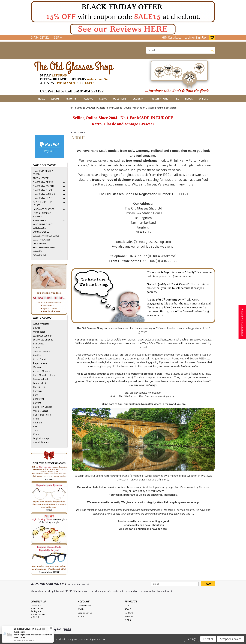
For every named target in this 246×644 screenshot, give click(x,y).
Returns (81, 617)
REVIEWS (88, 99)
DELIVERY (138, 99)
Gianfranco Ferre (42, 415)
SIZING (103, 99)
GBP (58, 38)
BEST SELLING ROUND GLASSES (44, 249)
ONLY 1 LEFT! (39, 244)
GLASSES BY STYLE (42, 198)
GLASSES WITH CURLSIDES (46, 236)
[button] (123, 29)
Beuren (37, 328)
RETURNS (71, 99)
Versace (37, 367)
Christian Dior (40, 387)
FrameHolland (40, 379)
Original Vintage (41, 439)
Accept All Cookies (231, 639)
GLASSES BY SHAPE (43, 190)
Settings (192, 639)
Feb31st (37, 356)
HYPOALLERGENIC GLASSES (42, 215)
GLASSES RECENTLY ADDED (43, 173)
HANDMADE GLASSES (43, 209)
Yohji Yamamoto (42, 352)
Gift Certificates (84, 606)
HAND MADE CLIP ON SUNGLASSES (43, 226)
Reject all (208, 639)
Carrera (37, 403)
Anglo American (41, 324)
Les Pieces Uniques (43, 340)
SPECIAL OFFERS (41, 178)
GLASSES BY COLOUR (43, 186)
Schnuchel (38, 344)
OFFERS (203, 99)
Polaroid (37, 423)
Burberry (38, 391)
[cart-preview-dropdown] (211, 38)
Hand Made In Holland (44, 375)
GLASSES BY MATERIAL (44, 194)
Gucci (36, 395)
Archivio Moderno (42, 371)
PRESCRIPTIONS (159, 99)
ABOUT (55, 99)
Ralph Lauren (40, 363)
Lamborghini (39, 383)
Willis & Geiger (41, 411)
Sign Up (201, 38)
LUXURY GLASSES (42, 240)
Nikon (36, 419)
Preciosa (38, 348)
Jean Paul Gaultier (42, 336)
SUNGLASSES (39, 221)
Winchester (39, 332)
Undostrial (39, 399)
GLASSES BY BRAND (43, 182)
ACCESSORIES (40, 255)
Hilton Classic (40, 360)
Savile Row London (43, 407)
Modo (36, 435)
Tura (36, 431)
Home (74, 132)
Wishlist (81, 609)
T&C (177, 99)
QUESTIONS (120, 99)
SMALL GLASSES (41, 232)
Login (188, 38)
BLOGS (189, 99)
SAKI (35, 427)
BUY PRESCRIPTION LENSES (43, 204)
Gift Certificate (172, 38)
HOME (42, 99)
